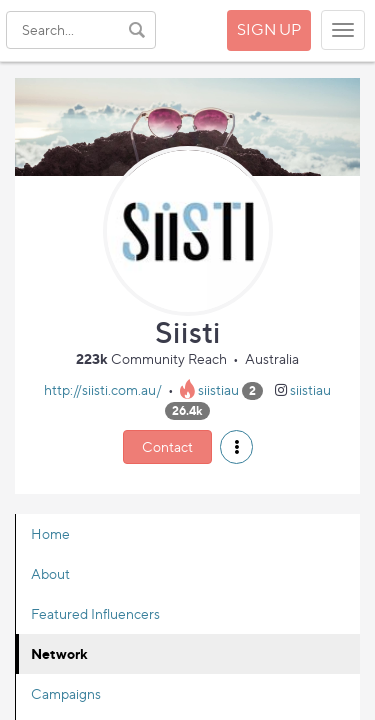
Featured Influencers (95, 613)
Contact (167, 446)
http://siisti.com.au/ (103, 389)
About (50, 573)
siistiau (218, 389)
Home (50, 533)
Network (59, 653)
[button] (236, 447)
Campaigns (66, 693)
